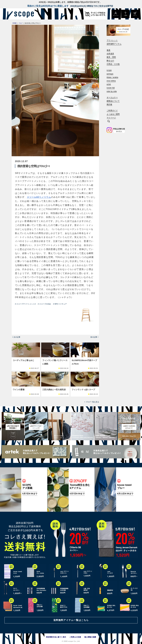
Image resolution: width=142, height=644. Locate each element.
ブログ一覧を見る (92, 402)
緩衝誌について (113, 101)
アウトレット (112, 40)
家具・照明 (111, 57)
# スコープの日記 (44, 304)
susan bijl (111, 88)
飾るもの (110, 61)
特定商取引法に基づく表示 (56, 637)
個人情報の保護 (90, 637)
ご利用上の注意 (75, 637)
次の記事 (17, 337)
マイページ (111, 118)
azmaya (110, 74)
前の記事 (94, 337)
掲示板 (109, 104)
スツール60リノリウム (39, 197)
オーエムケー (112, 97)
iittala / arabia (112, 77)
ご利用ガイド (112, 111)
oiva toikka (111, 81)
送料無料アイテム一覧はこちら (71, 620)
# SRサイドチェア (60, 304)
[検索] (109, 121)
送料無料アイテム (114, 44)
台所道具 (110, 54)
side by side (112, 91)
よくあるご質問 (113, 114)
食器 (109, 50)
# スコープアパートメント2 (25, 304)
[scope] (23, 14)
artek (109, 84)
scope (109, 70)
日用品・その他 (113, 64)
